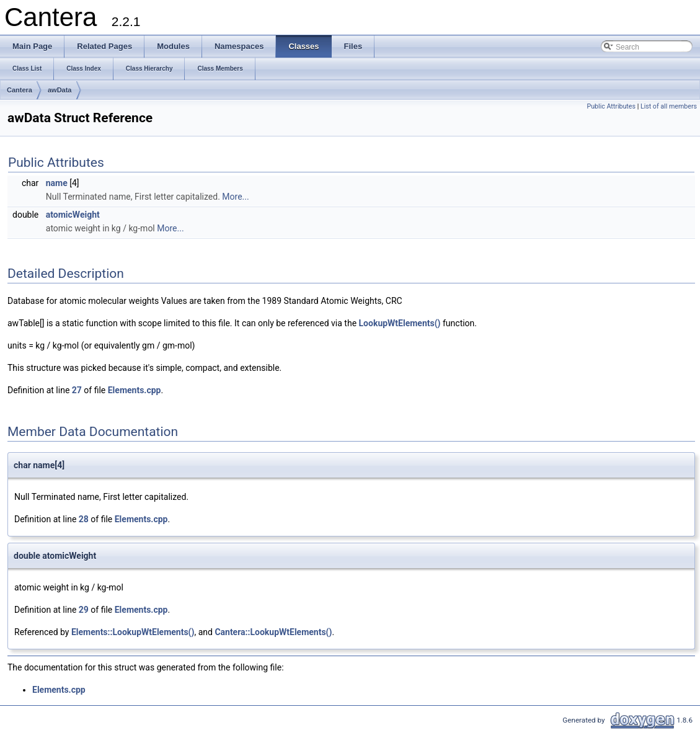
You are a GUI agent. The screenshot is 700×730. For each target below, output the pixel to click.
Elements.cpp (135, 390)
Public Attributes (611, 106)
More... (235, 197)
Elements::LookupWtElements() (133, 632)
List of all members (669, 106)
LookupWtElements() (400, 323)
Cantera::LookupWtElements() (273, 632)
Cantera (20, 90)
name (57, 183)
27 (77, 390)
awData (60, 90)
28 (84, 519)
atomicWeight (73, 215)
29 (84, 610)
